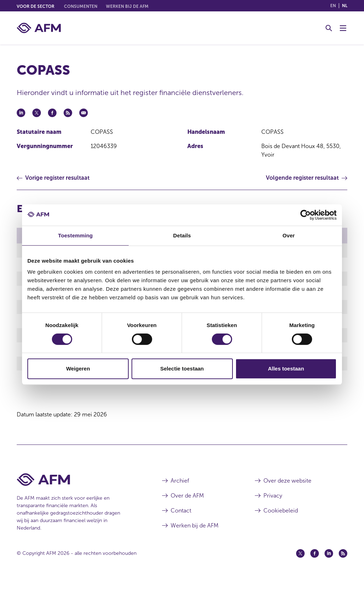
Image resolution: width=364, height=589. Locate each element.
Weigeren (78, 369)
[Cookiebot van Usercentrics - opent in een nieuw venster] (306, 215)
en (333, 6)
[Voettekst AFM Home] (79, 488)
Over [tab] (289, 235)
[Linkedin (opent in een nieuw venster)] (329, 562)
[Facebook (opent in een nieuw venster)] (315, 562)
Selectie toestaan (182, 369)
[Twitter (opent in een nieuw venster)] (300, 562)
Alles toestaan (286, 369)
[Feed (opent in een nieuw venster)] (343, 562)
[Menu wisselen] (343, 28)
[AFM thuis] (39, 28)
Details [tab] (182, 235)
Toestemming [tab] (75, 235)
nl (345, 6)
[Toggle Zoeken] (329, 28)
